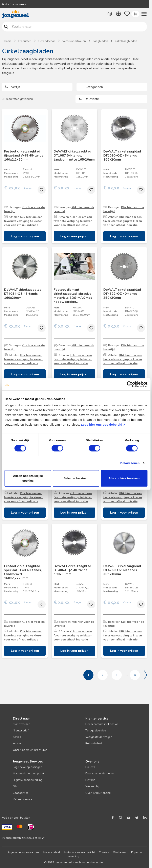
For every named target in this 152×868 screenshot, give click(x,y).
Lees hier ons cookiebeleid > (103, 425)
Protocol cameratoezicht (79, 852)
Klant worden (22, 724)
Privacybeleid (51, 852)
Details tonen (130, 463)
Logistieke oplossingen (28, 767)
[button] (144, 14)
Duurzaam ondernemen (100, 773)
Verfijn (16, 87)
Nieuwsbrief (21, 731)
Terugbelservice (96, 731)
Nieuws (90, 767)
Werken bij (92, 786)
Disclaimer (120, 852)
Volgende (145, 675)
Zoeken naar (6, 27)
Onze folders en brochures (30, 750)
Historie (90, 780)
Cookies (104, 852)
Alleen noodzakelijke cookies (28, 478)
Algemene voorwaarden (23, 852)
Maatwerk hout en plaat (28, 773)
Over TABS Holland (98, 793)
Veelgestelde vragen (99, 737)
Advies (17, 743)
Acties (17, 737)
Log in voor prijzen (25, 236)
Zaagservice (21, 793)
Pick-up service (23, 799)
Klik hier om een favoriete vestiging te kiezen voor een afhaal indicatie (23, 221)
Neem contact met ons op (102, 724)
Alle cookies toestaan (124, 478)
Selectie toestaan (76, 478)
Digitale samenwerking (28, 780)
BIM (15, 786)
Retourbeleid (94, 743)
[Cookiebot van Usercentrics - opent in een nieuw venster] (130, 384)
